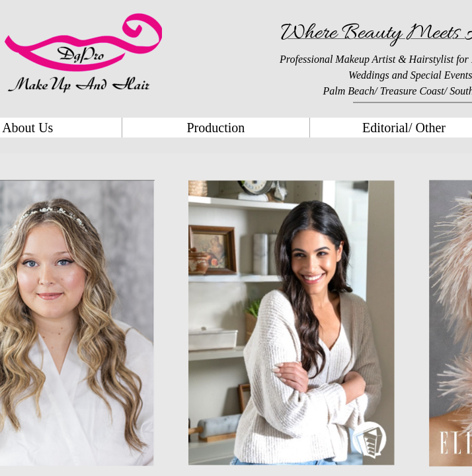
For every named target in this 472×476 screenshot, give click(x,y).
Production (216, 128)
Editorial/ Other (404, 128)
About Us (27, 128)
